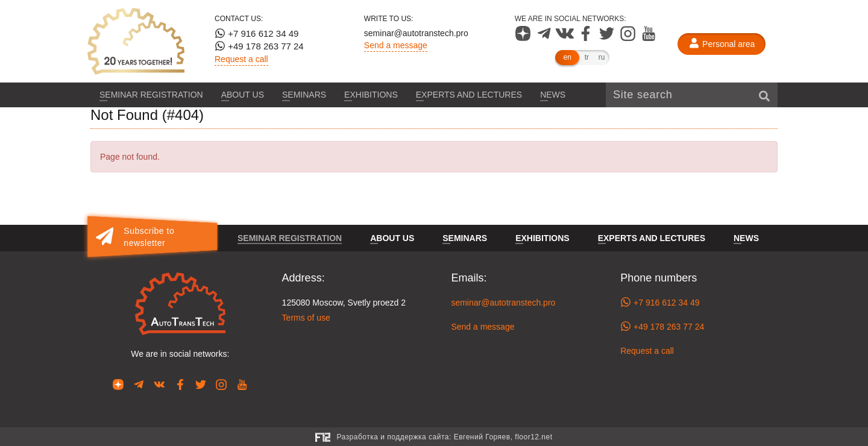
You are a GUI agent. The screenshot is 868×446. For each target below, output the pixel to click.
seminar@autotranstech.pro (416, 33)
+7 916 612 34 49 (256, 33)
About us (243, 95)
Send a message (396, 45)
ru (602, 57)
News (553, 95)
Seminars (304, 95)
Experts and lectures (469, 95)
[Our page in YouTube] (649, 38)
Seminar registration (151, 95)
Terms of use (306, 318)
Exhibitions (371, 95)
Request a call (241, 59)
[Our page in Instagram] (629, 38)
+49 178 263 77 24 (259, 46)
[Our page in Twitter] (608, 38)
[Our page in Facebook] (587, 38)
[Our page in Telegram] (545, 38)
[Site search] (692, 95)
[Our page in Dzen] (524, 38)
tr (587, 57)
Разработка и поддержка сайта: (444, 437)
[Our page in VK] (566, 38)
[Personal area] (722, 44)
